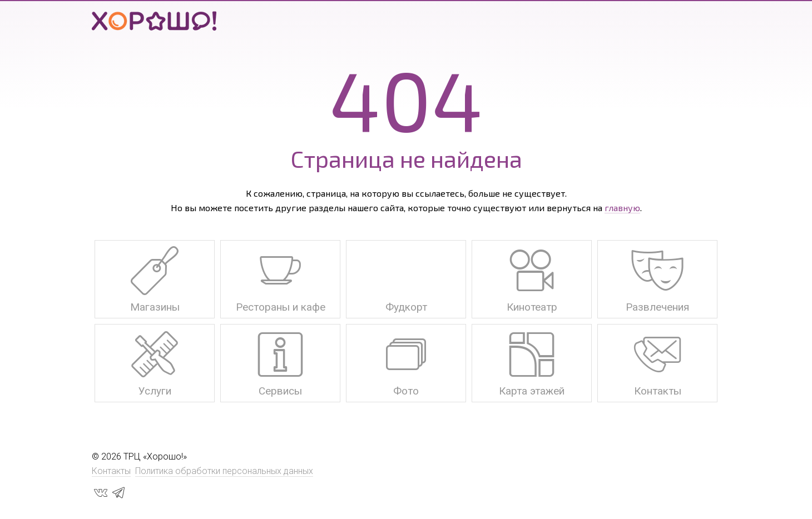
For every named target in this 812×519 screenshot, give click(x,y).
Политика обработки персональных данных (224, 471)
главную (622, 208)
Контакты (111, 471)
